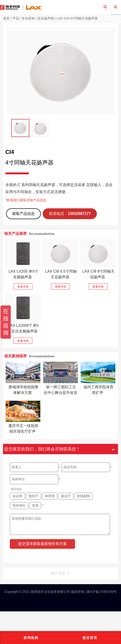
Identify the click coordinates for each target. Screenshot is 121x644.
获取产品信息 (23, 214)
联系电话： (70, 214)
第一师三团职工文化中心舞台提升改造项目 (60, 393)
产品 (16, 18)
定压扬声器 (46, 18)
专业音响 (28, 18)
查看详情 (23, 287)
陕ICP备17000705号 (101, 592)
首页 (6, 18)
